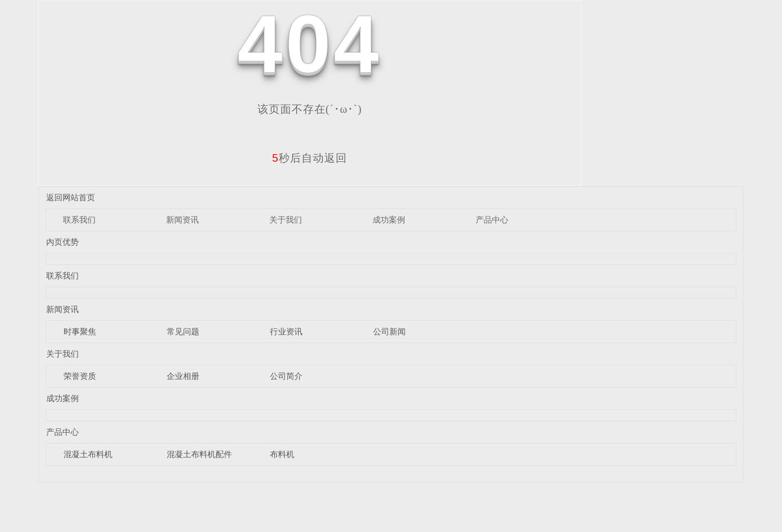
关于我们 (286, 220)
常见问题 (183, 331)
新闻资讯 (182, 220)
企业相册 (183, 376)
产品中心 (492, 220)
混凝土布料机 (88, 454)
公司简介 (286, 376)
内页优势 (62, 242)
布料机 (282, 454)
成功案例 (389, 220)
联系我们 (79, 220)
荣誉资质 (80, 376)
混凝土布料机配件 (199, 454)
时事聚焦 (80, 331)
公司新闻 (389, 331)
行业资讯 (286, 331)
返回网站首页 (71, 197)
